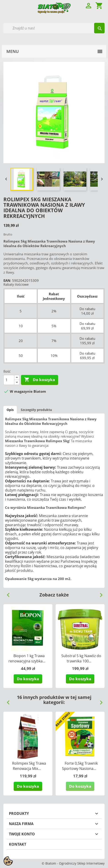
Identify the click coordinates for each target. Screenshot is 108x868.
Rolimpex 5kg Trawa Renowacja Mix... (29, 766)
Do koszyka (40, 380)
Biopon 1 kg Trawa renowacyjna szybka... (27, 658)
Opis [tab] (10, 410)
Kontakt (18, 844)
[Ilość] (9, 380)
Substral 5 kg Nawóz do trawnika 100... (81, 658)
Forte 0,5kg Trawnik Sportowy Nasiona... (80, 766)
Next (99, 593)
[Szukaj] (54, 28)
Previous (6, 593)
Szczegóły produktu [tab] (36, 410)
